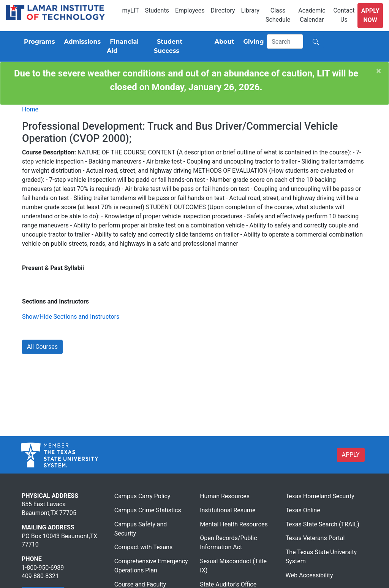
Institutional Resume (228, 510)
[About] (223, 42)
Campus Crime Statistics (148, 510)
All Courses (42, 347)
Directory (223, 10)
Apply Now (370, 15)
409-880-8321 (40, 576)
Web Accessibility (309, 575)
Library (250, 10)
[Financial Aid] (127, 46)
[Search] (285, 41)
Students (157, 10)
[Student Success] (180, 46)
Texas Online (303, 510)
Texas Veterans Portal (315, 538)
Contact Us (344, 15)
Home (30, 109)
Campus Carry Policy (142, 496)
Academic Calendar (312, 15)
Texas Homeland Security (320, 496)
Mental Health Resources (234, 524)
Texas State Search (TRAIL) (323, 524)
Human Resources (225, 496)
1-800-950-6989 (43, 568)
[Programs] (38, 42)
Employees (190, 10)
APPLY (351, 455)
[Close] (379, 71)
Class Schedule (278, 15)
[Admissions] (81, 42)
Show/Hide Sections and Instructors (71, 317)
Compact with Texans (143, 547)
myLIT (131, 10)
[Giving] (252, 42)
